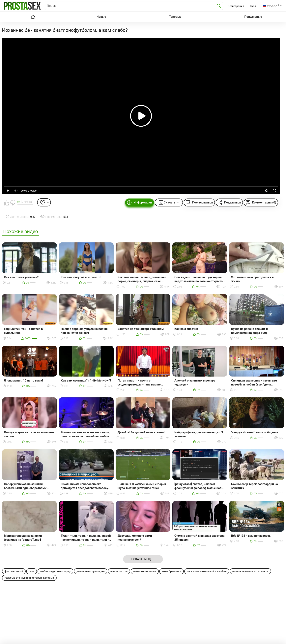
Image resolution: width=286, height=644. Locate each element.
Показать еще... (143, 559)
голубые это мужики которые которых (29, 578)
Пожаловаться (202, 202)
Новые (101, 17)
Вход (253, 6)
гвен (32, 571)
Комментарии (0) (264, 202)
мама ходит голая (145, 571)
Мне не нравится (13, 203)
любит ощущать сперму (55, 571)
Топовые (175, 17)
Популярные (253, 17)
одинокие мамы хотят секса (250, 571)
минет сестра (119, 571)
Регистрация (236, 6)
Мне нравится (7, 203)
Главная (33, 17)
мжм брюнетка (172, 571)
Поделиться (232, 202)
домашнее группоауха (91, 571)
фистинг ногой (14, 571)
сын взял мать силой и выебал (207, 571)
